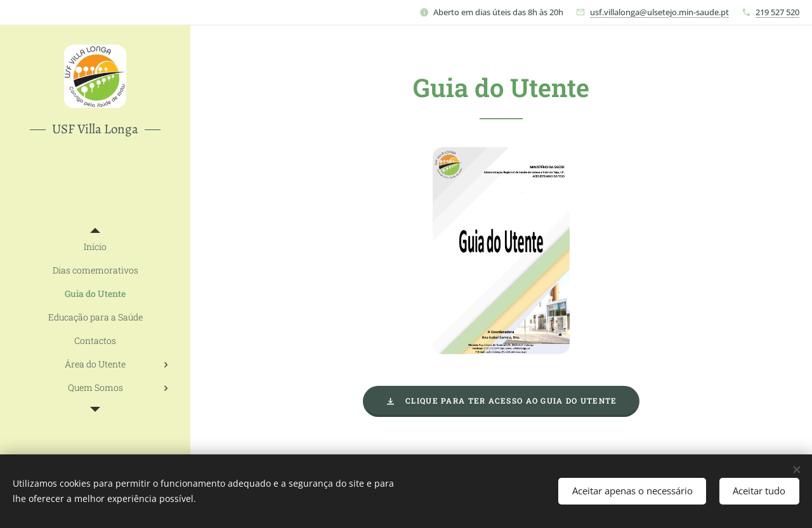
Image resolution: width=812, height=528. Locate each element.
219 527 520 (777, 12)
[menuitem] (95, 247)
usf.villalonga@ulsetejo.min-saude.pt (659, 12)
